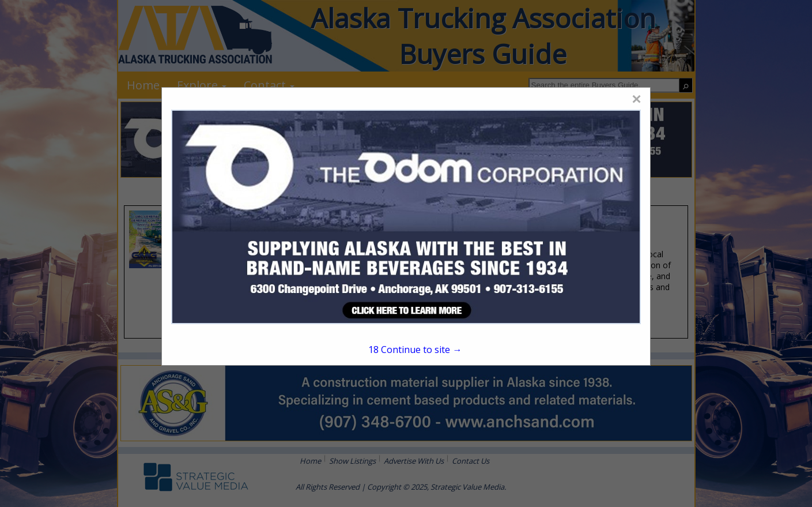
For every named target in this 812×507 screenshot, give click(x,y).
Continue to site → (415, 350)
